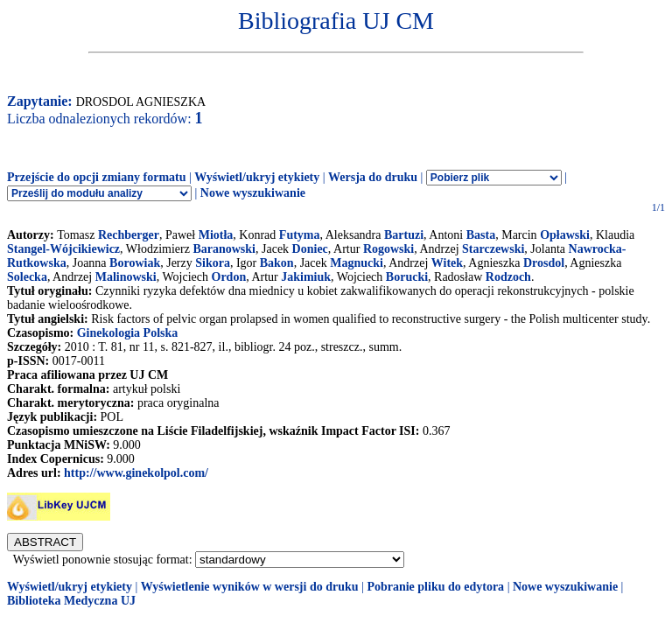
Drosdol (544, 263)
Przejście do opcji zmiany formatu (97, 177)
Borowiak (135, 263)
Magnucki (357, 263)
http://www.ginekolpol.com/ (136, 473)
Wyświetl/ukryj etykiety (257, 177)
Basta (481, 235)
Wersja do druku (373, 177)
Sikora (213, 263)
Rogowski (388, 249)
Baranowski (224, 249)
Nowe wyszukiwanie (253, 193)
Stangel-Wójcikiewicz (63, 249)
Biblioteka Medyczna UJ (71, 601)
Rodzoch (508, 277)
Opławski (565, 235)
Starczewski (493, 249)
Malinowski (126, 277)
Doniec (310, 249)
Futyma (300, 235)
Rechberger (129, 235)
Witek (447, 263)
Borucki (407, 277)
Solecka (27, 277)
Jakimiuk (306, 277)
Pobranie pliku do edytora (435, 587)
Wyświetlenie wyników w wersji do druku (250, 587)
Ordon (229, 277)
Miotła (216, 235)
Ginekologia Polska (128, 333)
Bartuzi (404, 235)
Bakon (277, 263)
